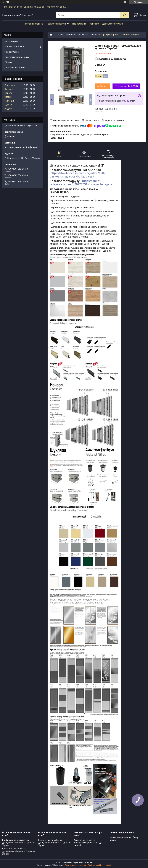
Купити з (128, 86)
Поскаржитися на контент (76, 865)
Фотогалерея (11, 41)
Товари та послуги (56, 24)
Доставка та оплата (112, 24)
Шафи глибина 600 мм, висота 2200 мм (78, 35)
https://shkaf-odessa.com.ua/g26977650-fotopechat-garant (83, 183)
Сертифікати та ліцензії (17, 57)
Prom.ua (88, 862)
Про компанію (79, 24)
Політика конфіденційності (99, 865)
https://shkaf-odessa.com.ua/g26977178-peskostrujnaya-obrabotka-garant (77, 175)
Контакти (94, 24)
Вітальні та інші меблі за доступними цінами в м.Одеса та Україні (19, 851)
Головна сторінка (34, 24)
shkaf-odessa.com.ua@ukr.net (22, 126)
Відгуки (8, 62)
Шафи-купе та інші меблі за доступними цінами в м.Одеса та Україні (19, 843)
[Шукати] (125, 15)
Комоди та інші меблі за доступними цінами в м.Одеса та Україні (55, 843)
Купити (104, 86)
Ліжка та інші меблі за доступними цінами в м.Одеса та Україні (91, 843)
